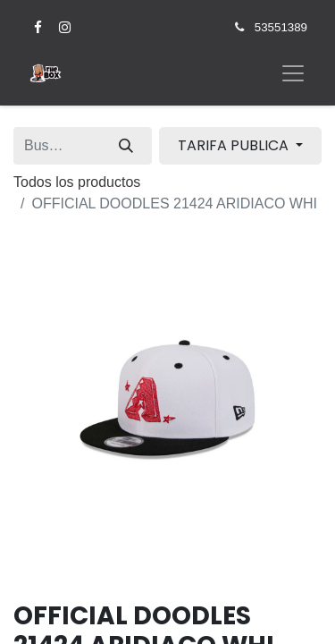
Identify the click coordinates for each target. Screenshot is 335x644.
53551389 (281, 27)
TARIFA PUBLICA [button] (235, 145)
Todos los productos (77, 182)
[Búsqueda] (126, 146)
